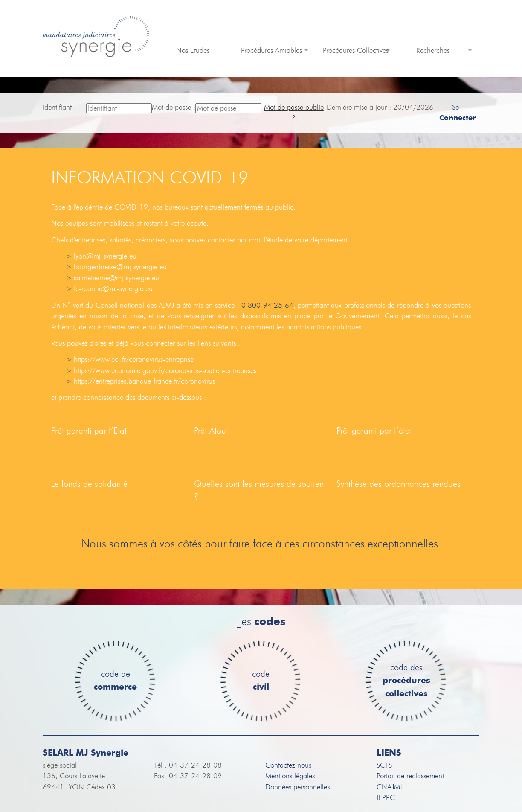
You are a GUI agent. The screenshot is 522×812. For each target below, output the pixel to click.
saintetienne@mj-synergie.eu (116, 278)
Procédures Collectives (356, 51)
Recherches (433, 51)
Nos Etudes (193, 51)
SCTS (384, 765)
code (261, 681)
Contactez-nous (288, 765)
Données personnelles (297, 787)
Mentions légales (290, 776)
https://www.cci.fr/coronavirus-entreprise (134, 359)
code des (406, 681)
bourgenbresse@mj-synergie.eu (120, 267)
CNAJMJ (390, 787)
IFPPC (386, 798)
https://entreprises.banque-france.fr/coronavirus (144, 381)
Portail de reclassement (410, 776)
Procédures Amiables (271, 51)
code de (115, 681)
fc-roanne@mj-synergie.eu (113, 289)
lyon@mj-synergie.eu (105, 256)
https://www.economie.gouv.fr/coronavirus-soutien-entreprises (165, 371)
